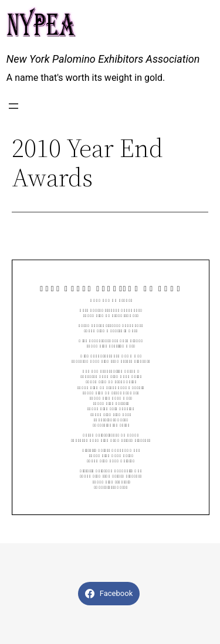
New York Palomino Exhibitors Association (103, 59)
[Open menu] (13, 106)
